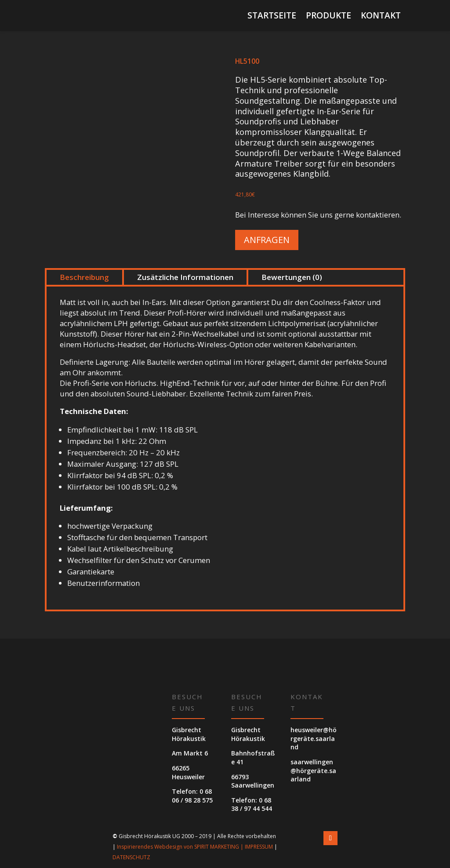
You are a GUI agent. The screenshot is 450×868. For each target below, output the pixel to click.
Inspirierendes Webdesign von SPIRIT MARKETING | (181, 847)
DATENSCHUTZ (131, 857)
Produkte (328, 17)
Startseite (272, 17)
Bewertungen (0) (292, 277)
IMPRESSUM (259, 847)
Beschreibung (84, 277)
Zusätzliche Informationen (185, 277)
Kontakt (381, 17)
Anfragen (267, 240)
